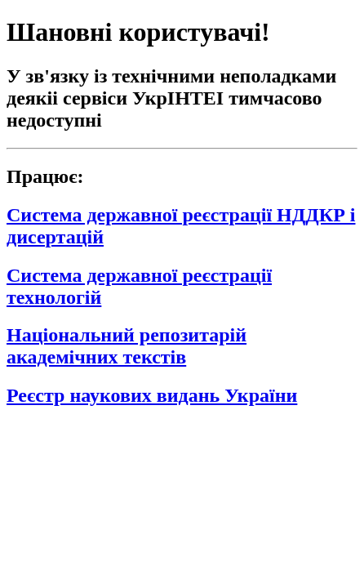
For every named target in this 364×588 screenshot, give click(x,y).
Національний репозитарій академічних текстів (127, 346)
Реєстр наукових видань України (152, 395)
